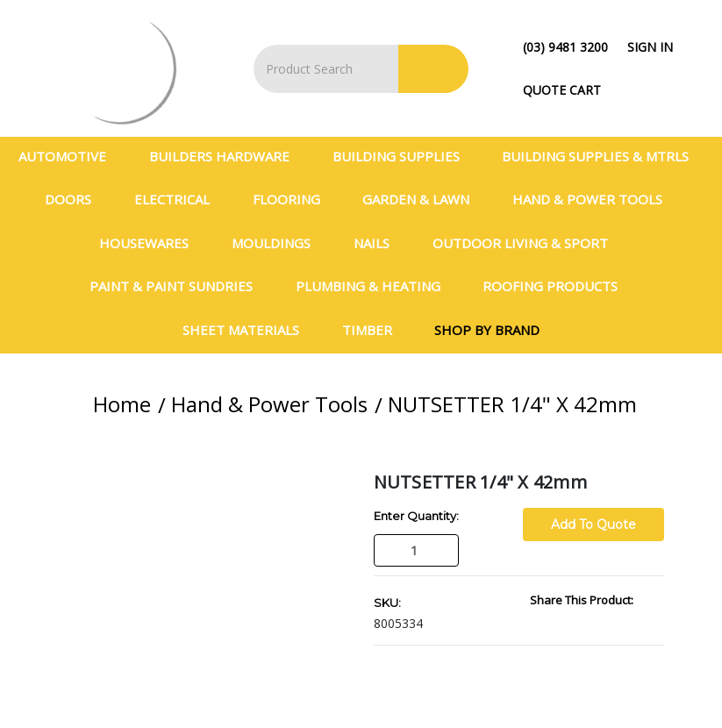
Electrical (179, 199)
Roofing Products (558, 286)
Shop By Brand (487, 330)
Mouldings (279, 243)
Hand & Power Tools (595, 199)
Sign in (650, 47)
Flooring (294, 199)
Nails (379, 243)
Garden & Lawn (423, 199)
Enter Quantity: (416, 516)
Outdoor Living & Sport (528, 243)
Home (122, 404)
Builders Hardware (227, 156)
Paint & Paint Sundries (179, 286)
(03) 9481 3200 (565, 47)
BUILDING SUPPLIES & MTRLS (603, 156)
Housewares (151, 243)
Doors (75, 199)
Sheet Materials (248, 330)
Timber (375, 330)
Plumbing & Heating (375, 286)
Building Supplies (404, 156)
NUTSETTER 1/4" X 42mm (512, 404)
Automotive (70, 156)
